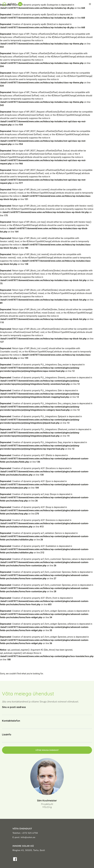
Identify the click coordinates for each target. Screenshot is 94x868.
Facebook (15, 859)
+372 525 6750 (30, 833)
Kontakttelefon (11, 721)
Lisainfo (7, 734)
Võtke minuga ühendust (47, 750)
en (20, 4)
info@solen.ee (28, 837)
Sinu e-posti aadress (14, 707)
